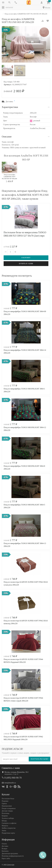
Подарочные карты (8, 833)
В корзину (26, 258)
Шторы (4, 821)
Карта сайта (6, 858)
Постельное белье (8, 798)
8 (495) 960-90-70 (13, 778)
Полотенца (5, 813)
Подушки (5, 801)
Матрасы (5, 826)
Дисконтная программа (10, 853)
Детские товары (7, 811)
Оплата (4, 844)
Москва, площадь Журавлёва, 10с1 (16, 772)
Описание (7, 137)
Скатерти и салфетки (9, 823)
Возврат (4, 848)
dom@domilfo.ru (10, 783)
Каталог (7, 7)
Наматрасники (7, 806)
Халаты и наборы (8, 818)
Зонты (4, 830)
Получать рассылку (39, 759)
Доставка (5, 846)
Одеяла (4, 803)
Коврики (5, 816)
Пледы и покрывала (9, 808)
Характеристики (10, 107)
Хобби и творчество (9, 828)
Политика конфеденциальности (13, 856)
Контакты (5, 851)
